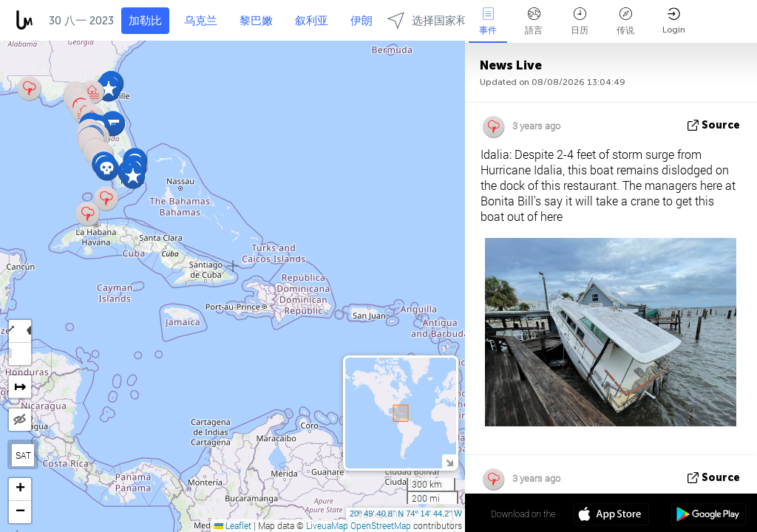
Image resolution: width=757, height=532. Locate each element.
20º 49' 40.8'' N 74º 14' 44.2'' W (406, 514)
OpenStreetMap (381, 525)
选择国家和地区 (438, 20)
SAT (23, 455)
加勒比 (145, 21)
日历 (580, 21)
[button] (133, 176)
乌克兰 (201, 21)
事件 (488, 21)
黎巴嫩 (256, 21)
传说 (625, 21)
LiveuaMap (327, 525)
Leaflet (233, 525)
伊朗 (361, 21)
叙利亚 (312, 21)
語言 (534, 21)
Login (674, 21)
